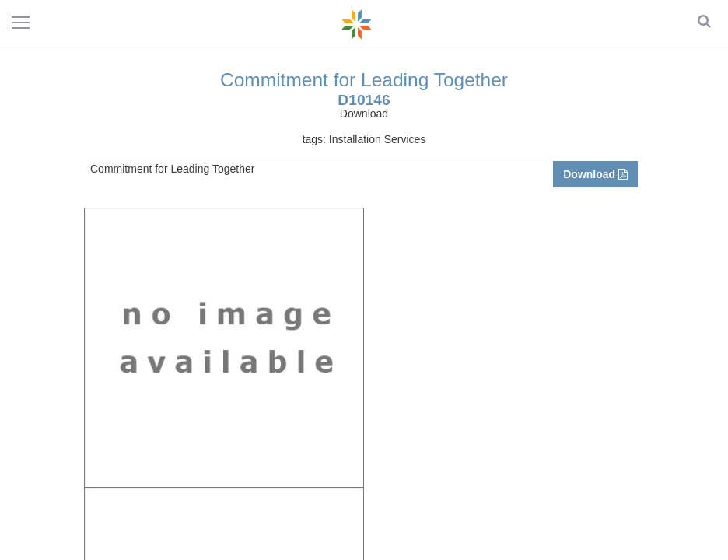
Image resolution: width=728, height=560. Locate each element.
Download (595, 174)
